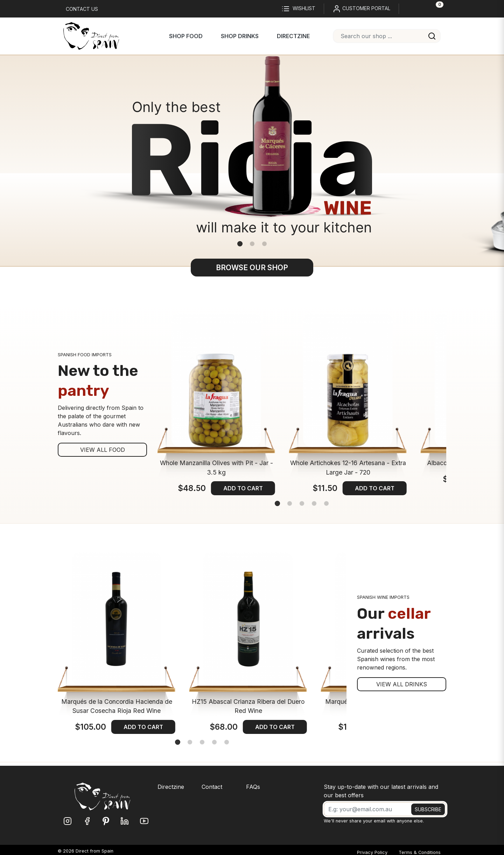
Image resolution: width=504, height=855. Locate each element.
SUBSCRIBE (428, 809)
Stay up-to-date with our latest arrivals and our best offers (381, 791)
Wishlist (298, 9)
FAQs (253, 787)
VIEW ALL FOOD (103, 450)
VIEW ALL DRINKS (402, 684)
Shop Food (186, 36)
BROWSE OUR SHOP (252, 268)
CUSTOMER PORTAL (361, 9)
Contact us (82, 9)
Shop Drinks (240, 36)
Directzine (293, 36)
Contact (212, 787)
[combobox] (387, 36)
